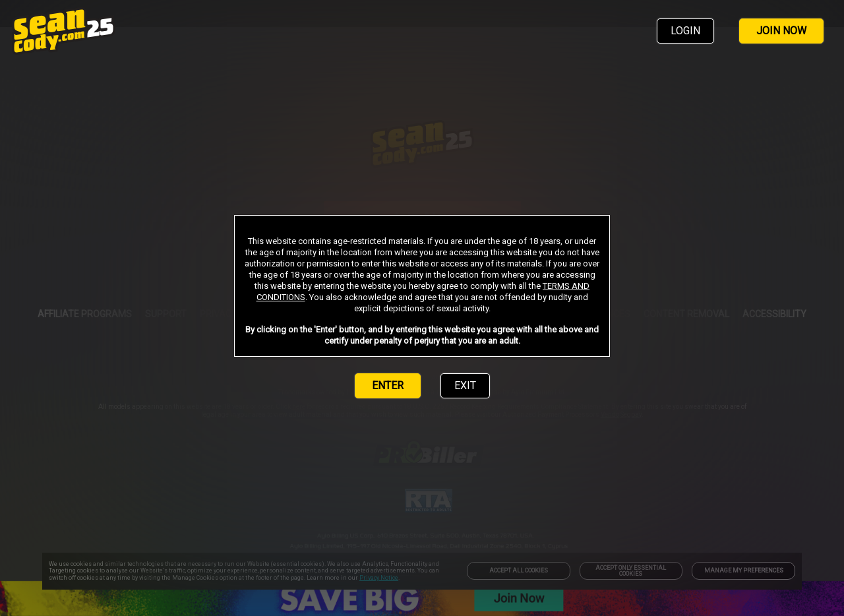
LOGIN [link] (685, 31)
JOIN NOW (781, 31)
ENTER (388, 385)
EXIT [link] (465, 385)
